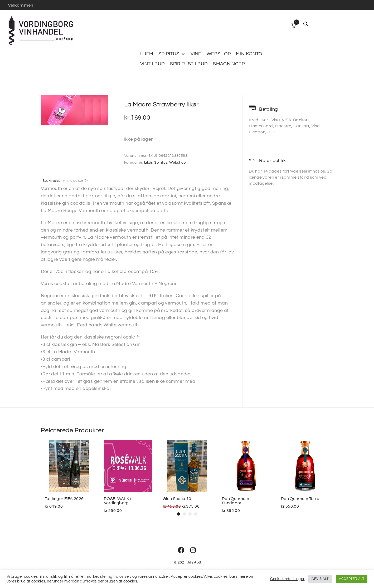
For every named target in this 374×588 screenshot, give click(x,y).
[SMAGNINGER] (229, 64)
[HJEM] (147, 54)
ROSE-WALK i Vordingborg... (118, 501)
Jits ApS (194, 562)
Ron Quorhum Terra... (302, 499)
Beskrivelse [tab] (55, 180)
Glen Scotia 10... (178, 499)
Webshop (178, 163)
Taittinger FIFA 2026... (65, 499)
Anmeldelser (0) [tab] (84, 180)
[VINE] (196, 54)
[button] (178, 514)
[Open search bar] (306, 24)
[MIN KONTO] (249, 54)
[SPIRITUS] (172, 54)
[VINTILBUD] (152, 64)
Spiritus (161, 163)
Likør (148, 163)
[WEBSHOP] (219, 54)
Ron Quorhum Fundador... (236, 501)
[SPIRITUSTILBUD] (189, 64)
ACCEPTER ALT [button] (352, 579)
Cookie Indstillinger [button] (287, 579)
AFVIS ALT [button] (320, 579)
